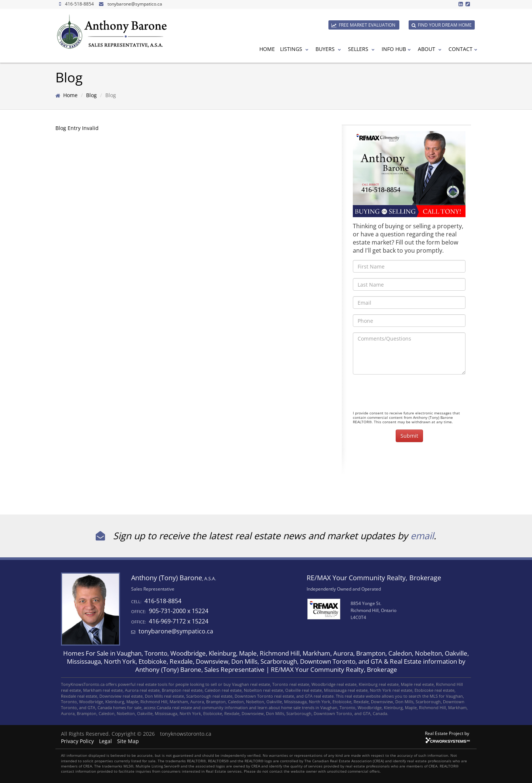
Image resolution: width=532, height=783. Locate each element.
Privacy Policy (77, 741)
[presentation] (409, 394)
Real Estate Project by (447, 733)
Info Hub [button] (397, 49)
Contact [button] (464, 49)
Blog (91, 95)
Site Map (128, 741)
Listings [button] (295, 49)
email (422, 536)
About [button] (431, 49)
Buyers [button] (329, 49)
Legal (105, 741)
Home (267, 49)
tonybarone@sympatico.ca (135, 4)
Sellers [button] (362, 49)
